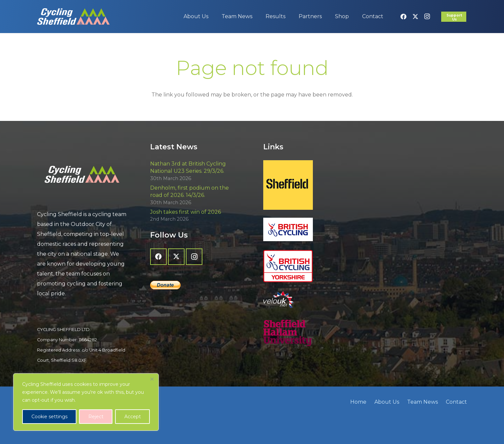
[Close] (152, 379)
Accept (133, 417)
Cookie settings (49, 417)
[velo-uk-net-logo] (309, 300)
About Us (387, 402)
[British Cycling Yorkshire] (309, 266)
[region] (86, 402)
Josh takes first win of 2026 (186, 212)
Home (358, 402)
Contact (456, 402)
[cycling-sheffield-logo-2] (73, 17)
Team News (422, 402)
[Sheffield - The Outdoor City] (309, 185)
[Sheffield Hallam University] (309, 333)
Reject (96, 417)
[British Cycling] (309, 229)
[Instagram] (427, 17)
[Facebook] (403, 17)
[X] (415, 17)
